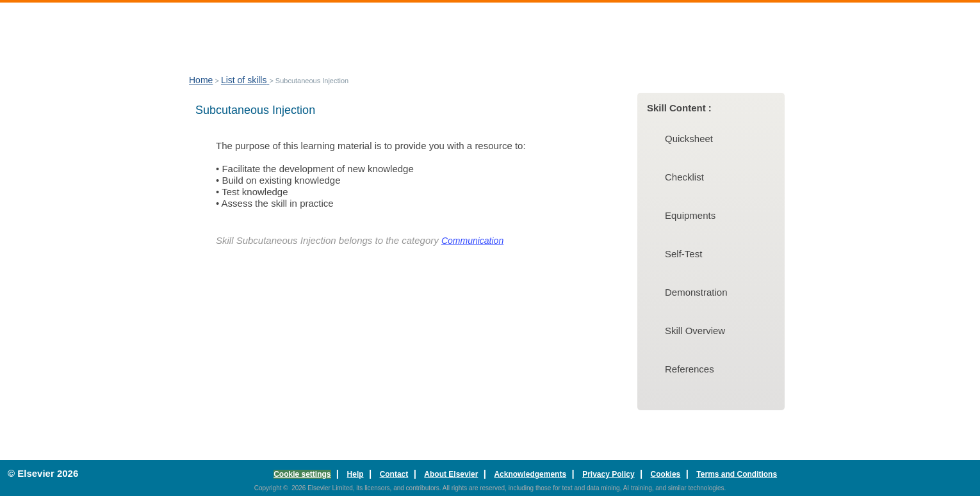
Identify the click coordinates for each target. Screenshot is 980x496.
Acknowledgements (530, 474)
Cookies (666, 474)
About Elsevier (451, 474)
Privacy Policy (608, 474)
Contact (394, 474)
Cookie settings (302, 474)
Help (355, 474)
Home (201, 80)
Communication (472, 241)
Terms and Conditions (737, 474)
